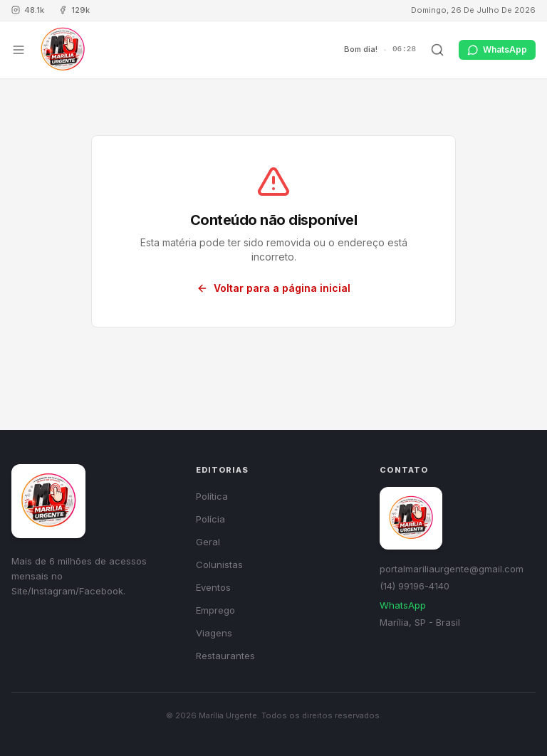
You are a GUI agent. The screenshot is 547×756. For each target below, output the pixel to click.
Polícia (210, 519)
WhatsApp (403, 605)
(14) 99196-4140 (415, 586)
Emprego (215, 610)
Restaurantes (225, 656)
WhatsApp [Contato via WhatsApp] (497, 50)
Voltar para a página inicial (273, 288)
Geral (208, 542)
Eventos (213, 587)
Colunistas (219, 565)
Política (212, 496)
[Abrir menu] (19, 50)
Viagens (214, 633)
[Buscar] (437, 50)
